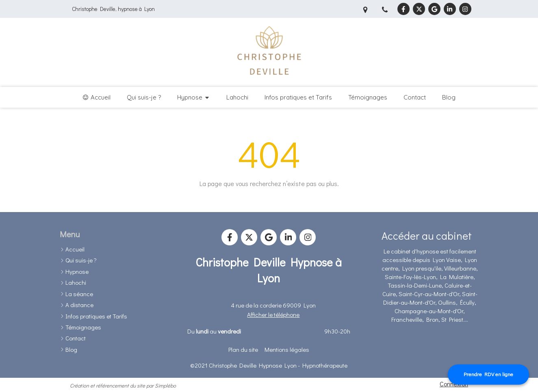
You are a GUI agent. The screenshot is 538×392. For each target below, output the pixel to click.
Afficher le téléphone (273, 314)
